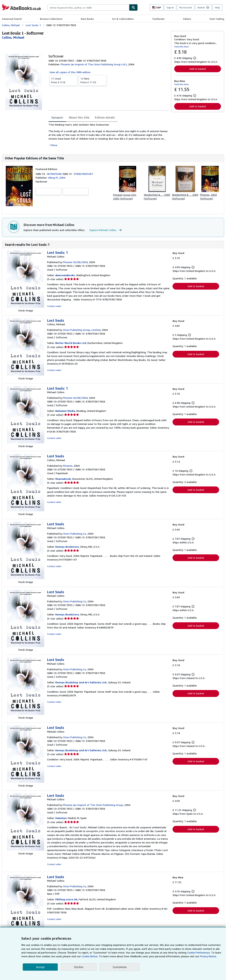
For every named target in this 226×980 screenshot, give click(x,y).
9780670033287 (83, 174)
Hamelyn (61, 818)
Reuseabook (63, 479)
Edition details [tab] (105, 117)
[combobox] (88, 7)
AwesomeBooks (65, 275)
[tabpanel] (108, 135)
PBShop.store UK (66, 899)
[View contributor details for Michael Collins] (13, 38)
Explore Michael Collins (106, 230)
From (63, 80)
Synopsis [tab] (57, 117)
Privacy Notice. (208, 956)
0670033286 (55, 174)
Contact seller (54, 306)
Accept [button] (40, 967)
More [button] (54, 145)
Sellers (187, 19)
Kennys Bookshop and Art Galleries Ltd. (81, 682)
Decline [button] (79, 967)
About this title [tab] (79, 117)
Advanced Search (12, 19)
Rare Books (87, 19)
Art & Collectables (123, 19)
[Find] (133, 7)
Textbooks (158, 19)
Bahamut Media (65, 411)
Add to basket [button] (198, 69)
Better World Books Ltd (71, 343)
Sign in (170, 7)
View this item (181, 47)
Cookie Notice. (90, 956)
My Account (186, 7)
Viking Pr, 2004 (57, 178)
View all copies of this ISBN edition (70, 72)
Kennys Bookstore (67, 547)
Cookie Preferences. (199, 952)
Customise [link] (120, 967)
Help (217, 7)
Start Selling (217, 19)
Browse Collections (51, 19)
